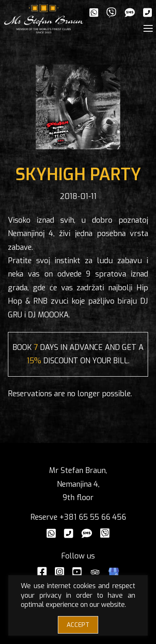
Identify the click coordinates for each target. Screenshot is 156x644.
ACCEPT (78, 625)
